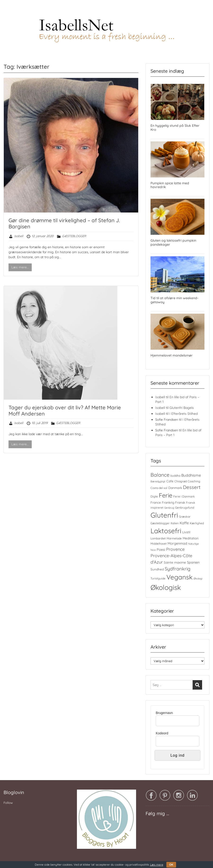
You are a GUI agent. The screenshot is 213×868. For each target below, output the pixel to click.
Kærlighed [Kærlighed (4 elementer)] (197, 523)
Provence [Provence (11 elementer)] (175, 549)
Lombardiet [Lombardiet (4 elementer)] (158, 538)
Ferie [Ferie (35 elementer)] (166, 495)
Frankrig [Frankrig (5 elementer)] (168, 502)
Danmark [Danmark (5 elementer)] (175, 488)
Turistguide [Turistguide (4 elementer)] (158, 578)
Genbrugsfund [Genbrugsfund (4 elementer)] (185, 508)
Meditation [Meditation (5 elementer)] (191, 538)
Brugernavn (164, 713)
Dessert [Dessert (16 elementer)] (192, 487)
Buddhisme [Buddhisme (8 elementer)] (191, 475)
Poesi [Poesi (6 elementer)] (161, 549)
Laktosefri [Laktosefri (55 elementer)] (166, 531)
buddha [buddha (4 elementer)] (175, 476)
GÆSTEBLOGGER (74, 236)
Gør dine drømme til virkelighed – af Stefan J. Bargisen (64, 223)
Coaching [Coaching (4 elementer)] (194, 481)
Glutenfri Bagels (182, 408)
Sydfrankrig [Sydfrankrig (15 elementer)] (177, 569)
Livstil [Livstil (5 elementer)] (186, 532)
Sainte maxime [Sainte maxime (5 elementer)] (175, 562)
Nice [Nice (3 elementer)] (153, 550)
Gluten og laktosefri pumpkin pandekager (173, 242)
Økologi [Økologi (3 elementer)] (198, 579)
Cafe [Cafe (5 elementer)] (170, 481)
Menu (9, 13)
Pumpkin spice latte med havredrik (170, 185)
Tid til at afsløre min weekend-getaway (174, 300)
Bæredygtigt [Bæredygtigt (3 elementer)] (158, 481)
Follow (8, 803)
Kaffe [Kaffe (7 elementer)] (184, 523)
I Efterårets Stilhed (184, 414)
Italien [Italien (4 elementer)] (175, 523)
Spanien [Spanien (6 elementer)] (193, 562)
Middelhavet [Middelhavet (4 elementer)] (159, 544)
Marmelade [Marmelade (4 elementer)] (174, 538)
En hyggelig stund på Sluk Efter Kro (175, 128)
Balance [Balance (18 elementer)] (160, 475)
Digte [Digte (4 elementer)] (154, 496)
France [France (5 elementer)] (156, 502)
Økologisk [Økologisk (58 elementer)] (166, 587)
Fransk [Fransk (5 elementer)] (180, 502)
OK (171, 865)
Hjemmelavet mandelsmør (172, 355)
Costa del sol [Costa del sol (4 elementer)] (159, 488)
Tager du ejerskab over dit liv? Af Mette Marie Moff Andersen (65, 411)
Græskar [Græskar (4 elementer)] (185, 517)
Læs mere (157, 865)
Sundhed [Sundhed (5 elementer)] (157, 569)
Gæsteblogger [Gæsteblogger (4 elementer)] (160, 523)
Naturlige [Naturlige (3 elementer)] (193, 544)
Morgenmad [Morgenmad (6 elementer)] (177, 543)
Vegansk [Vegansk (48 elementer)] (180, 577)
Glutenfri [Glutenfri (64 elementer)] (164, 515)
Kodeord (162, 733)
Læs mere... (20, 267)
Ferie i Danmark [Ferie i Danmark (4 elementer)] (184, 496)
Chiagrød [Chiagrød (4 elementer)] (181, 481)
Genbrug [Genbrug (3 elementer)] (169, 508)
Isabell (19, 236)
